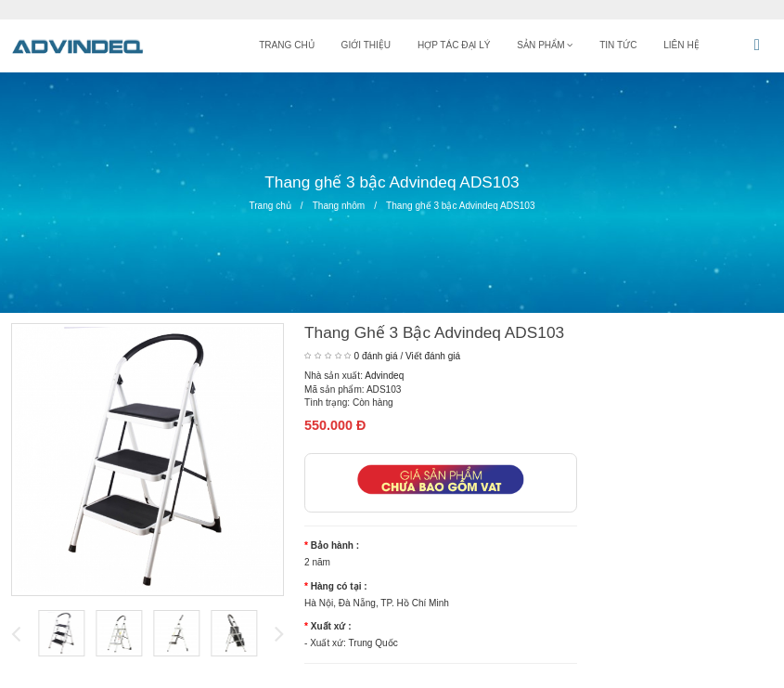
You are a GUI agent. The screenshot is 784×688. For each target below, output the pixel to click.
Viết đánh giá (433, 356)
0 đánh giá (376, 356)
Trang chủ (270, 206)
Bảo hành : (335, 545)
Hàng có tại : (339, 586)
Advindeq (384, 376)
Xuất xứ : (331, 626)
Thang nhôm (339, 206)
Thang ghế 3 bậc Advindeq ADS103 (461, 206)
